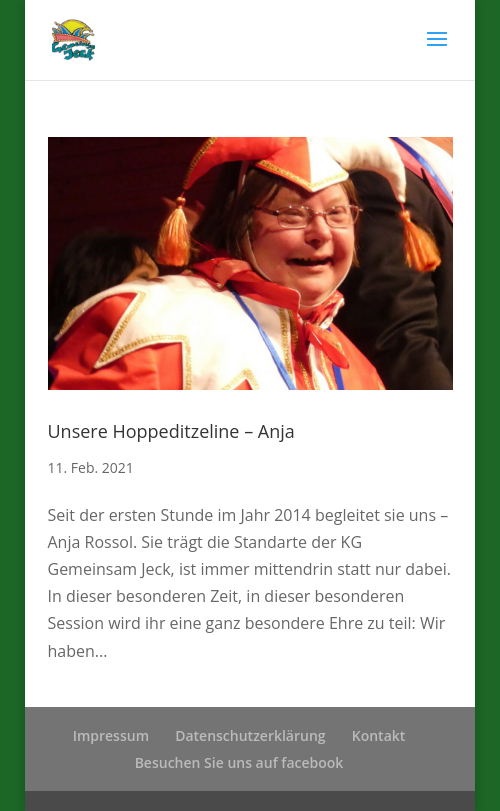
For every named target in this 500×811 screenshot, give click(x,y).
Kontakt (379, 735)
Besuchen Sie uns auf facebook (239, 762)
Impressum (111, 735)
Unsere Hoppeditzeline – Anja (171, 431)
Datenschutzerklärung (250, 735)
